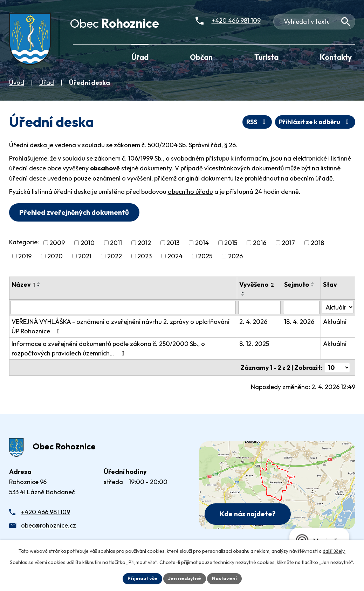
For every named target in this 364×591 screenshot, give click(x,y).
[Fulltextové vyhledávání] (314, 22)
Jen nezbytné (185, 578)
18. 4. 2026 (299, 322)
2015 (231, 243)
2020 (55, 256)
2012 (144, 243)
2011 (116, 243)
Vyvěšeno (257, 284)
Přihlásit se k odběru (315, 122)
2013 (173, 243)
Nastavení (224, 578)
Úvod (17, 83)
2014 (202, 243)
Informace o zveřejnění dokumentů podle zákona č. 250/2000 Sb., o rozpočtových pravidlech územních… (108, 348)
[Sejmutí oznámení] (301, 307)
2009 (57, 243)
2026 (235, 256)
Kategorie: (24, 242)
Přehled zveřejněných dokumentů (74, 212)
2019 (25, 256)
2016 (260, 243)
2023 (145, 256)
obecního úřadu (190, 192)
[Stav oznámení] (338, 307)
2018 (317, 243)
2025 (205, 256)
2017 (288, 243)
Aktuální (335, 322)
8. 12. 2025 (254, 344)
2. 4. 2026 (253, 322)
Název (23, 284)
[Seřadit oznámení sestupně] (39, 286)
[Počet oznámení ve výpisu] (337, 368)
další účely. (334, 551)
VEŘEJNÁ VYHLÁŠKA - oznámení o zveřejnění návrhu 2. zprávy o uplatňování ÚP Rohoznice (121, 326)
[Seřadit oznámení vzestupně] (39, 283)
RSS (257, 122)
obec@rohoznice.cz (49, 525)
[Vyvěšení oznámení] (259, 307)
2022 (115, 256)
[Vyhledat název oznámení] (123, 307)
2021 (85, 256)
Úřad (47, 83)
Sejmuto (297, 284)
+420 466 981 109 (46, 512)
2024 (175, 256)
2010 (88, 243)
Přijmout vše (142, 578)
